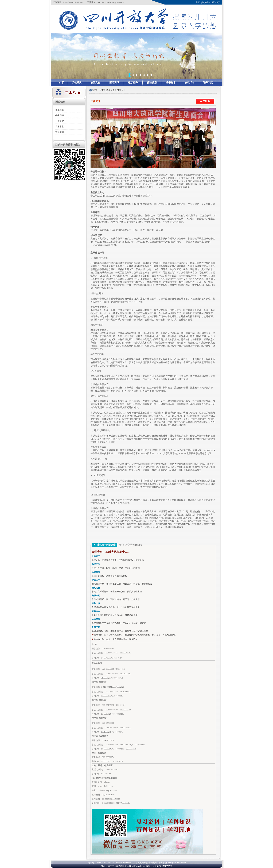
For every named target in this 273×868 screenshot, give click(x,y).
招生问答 (60, 115)
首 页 (61, 83)
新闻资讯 (114, 83)
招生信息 (152, 83)
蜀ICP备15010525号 (163, 866)
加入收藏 (206, 2)
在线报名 (190, 83)
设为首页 (216, 2)
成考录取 (60, 127)
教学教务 (133, 83)
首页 (102, 90)
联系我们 (208, 83)
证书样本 (171, 83)
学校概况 (77, 83)
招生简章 (60, 110)
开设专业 (60, 121)
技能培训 (60, 132)
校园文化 (95, 83)
